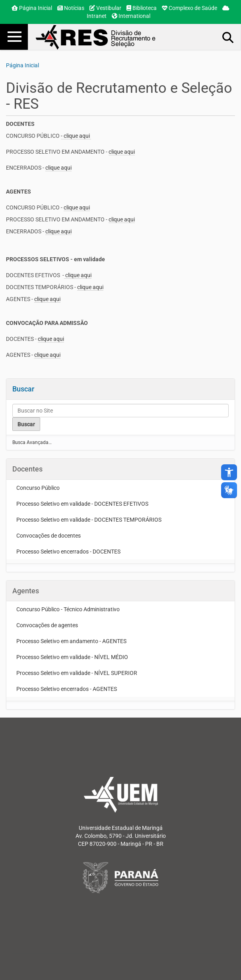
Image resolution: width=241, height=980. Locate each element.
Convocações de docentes (49, 536)
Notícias (71, 8)
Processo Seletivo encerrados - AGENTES (67, 689)
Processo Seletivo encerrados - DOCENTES (68, 552)
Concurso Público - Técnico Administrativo (68, 609)
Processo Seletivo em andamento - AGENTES (71, 641)
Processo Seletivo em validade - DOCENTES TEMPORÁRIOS (89, 520)
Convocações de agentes (47, 625)
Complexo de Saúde (189, 8)
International (131, 16)
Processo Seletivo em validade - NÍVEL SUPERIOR (77, 673)
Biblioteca (142, 8)
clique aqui (122, 152)
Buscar (23, 389)
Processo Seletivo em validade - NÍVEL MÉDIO (72, 657)
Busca (228, 37)
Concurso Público (38, 488)
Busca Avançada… (32, 442)
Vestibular (105, 8)
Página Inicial (32, 8)
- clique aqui (76, 136)
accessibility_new (229, 472)
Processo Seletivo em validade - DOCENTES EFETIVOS (82, 504)
